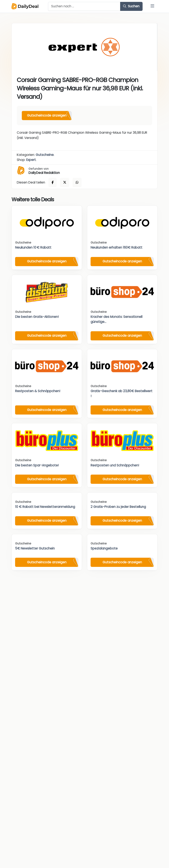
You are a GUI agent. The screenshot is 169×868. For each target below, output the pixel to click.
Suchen (131, 6)
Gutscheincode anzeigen (47, 115)
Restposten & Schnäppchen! (38, 391)
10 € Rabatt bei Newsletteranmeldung (45, 507)
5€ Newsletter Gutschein (35, 548)
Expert (31, 160)
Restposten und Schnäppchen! (115, 465)
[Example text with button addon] (84, 6)
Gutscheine (45, 155)
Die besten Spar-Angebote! (37, 465)
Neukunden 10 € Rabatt (33, 247)
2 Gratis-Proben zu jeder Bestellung (118, 507)
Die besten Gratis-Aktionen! (37, 317)
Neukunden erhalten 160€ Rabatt (116, 247)
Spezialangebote (104, 548)
